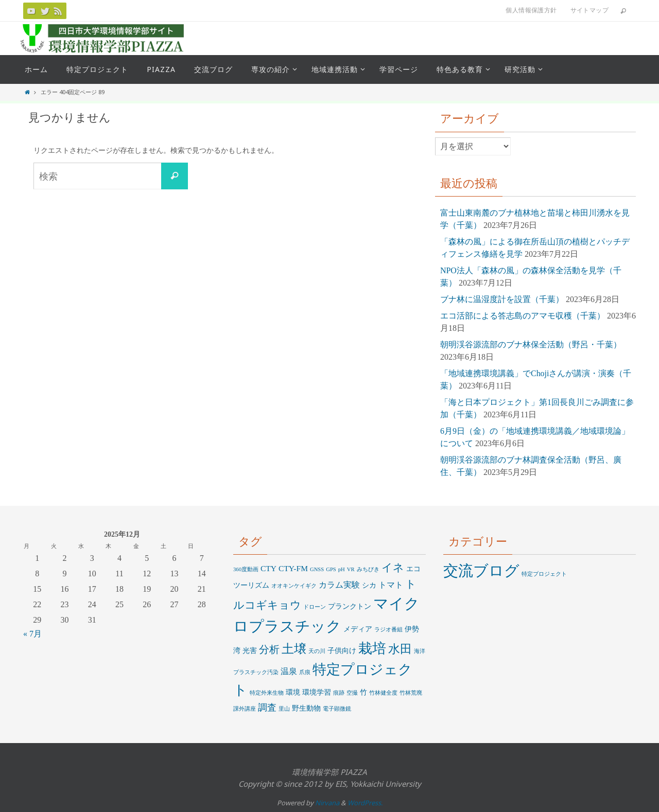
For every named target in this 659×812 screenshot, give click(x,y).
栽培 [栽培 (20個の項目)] (372, 648)
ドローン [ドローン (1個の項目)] (315, 607)
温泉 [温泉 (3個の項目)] (289, 671)
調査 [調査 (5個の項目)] (267, 708)
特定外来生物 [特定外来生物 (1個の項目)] (267, 693)
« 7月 (32, 634)
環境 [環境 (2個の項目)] (293, 692)
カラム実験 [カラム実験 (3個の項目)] (339, 585)
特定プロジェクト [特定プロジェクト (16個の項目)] (544, 574)
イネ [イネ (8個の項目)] (393, 568)
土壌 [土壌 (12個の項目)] (294, 649)
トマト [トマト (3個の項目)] (391, 585)
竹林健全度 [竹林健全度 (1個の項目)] (383, 693)
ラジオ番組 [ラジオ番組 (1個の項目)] (388, 630)
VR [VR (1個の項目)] (351, 569)
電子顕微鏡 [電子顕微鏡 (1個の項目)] (337, 709)
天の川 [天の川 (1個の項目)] (317, 651)
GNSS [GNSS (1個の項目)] (317, 569)
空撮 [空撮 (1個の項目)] (352, 693)
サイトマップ (589, 10)
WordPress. (365, 803)
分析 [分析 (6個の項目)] (269, 650)
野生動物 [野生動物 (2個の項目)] (306, 708)
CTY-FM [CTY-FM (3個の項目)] (293, 568)
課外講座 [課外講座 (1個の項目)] (245, 709)
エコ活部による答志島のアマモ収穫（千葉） (523, 316)
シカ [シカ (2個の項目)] (369, 585)
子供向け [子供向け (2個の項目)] (342, 651)
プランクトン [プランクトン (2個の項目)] (350, 606)
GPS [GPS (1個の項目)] (331, 569)
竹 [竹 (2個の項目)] (363, 692)
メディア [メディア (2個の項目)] (358, 629)
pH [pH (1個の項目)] (342, 569)
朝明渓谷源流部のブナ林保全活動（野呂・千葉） (531, 345)
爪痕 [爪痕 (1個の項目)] (305, 672)
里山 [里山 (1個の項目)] (284, 709)
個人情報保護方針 (531, 10)
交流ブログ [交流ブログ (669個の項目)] (481, 571)
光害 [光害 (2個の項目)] (250, 651)
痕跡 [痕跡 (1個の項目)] (339, 693)
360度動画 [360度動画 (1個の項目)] (246, 569)
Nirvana (327, 803)
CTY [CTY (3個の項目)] (268, 568)
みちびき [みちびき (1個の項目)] (368, 569)
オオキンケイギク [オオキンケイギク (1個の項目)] (294, 586)
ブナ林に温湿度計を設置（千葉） (502, 299)
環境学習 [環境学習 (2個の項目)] (317, 692)
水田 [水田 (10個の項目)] (400, 649)
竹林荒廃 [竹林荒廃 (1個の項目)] (411, 693)
